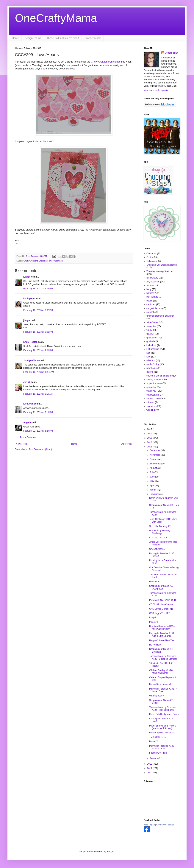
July (152, 472)
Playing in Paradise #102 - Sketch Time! (162, 747)
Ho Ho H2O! (155, 645)
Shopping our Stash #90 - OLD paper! (162, 587)
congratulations (154, 308)
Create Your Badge (165, 825)
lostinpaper (29, 298)
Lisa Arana (29, 404)
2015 (150, 438)
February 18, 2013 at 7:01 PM (38, 289)
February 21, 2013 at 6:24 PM (38, 431)
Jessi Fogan (172, 53)
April (152, 486)
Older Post (126, 444)
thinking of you (154, 399)
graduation (152, 338)
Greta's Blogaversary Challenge (160, 532)
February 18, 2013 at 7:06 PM (38, 310)
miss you (151, 360)
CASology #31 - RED (160, 613)
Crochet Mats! (93, 38)
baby (149, 289)
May (152, 481)
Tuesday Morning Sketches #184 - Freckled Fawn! (163, 709)
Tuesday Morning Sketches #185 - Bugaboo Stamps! (163, 657)
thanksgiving (153, 395)
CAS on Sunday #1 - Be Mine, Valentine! (161, 672)
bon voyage (152, 297)
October (154, 459)
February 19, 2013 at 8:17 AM (38, 394)
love (51, 261)
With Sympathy (157, 696)
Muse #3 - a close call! (160, 684)
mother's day (153, 364)
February (155, 494)
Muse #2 (154, 741)
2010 (150, 773)
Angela (27, 422)
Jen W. (27, 382)
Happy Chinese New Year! (162, 640)
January (154, 758)
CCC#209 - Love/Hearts (161, 604)
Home (15, 38)
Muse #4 (154, 622)
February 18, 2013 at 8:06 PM (38, 332)
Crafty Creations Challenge (106, 62)
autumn (150, 285)
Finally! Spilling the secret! (162, 733)
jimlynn (27, 320)
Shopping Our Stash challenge (162, 265)
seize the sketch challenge (160, 376)
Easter (150, 257)
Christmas (151, 253)
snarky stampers (155, 379)
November (155, 455)
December (155, 450)
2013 (150, 447)
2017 (150, 429)
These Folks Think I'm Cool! (63, 38)
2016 (150, 434)
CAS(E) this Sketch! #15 (161, 609)
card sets (151, 304)
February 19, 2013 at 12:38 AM (39, 372)
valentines (58, 261)
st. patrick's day (154, 383)
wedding (151, 410)
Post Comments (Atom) (40, 449)
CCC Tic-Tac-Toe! (158, 538)
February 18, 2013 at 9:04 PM (38, 350)
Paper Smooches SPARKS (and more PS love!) (163, 727)
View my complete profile (156, 90)
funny (149, 330)
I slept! (152, 617)
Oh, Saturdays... (157, 549)
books (149, 301)
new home (152, 368)
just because (153, 349)
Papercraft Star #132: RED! (163, 600)
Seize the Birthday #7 (160, 526)
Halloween (152, 261)
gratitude (151, 341)
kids (148, 353)
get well (150, 334)
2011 (150, 768)
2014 (150, 442)
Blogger (110, 852)
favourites (151, 326)
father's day (152, 322)
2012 (150, 764)
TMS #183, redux (158, 737)
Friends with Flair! (158, 753)
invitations (151, 345)
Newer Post (22, 444)
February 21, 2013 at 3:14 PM (38, 412)
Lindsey (28, 277)
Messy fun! (155, 582)
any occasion (153, 282)
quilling (150, 372)
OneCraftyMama (56, 18)
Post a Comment (28, 437)
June (152, 477)
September (156, 464)
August (154, 468)
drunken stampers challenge (161, 316)
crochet (150, 312)
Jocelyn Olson (31, 360)
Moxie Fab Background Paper (164, 714)
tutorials (150, 402)
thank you (151, 391)
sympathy (151, 387)
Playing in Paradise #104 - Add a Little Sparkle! (162, 635)
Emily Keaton (30, 342)
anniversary (152, 278)
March (153, 490)
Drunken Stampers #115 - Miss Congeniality (162, 628)
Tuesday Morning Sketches (160, 271)
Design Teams (33, 38)
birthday (150, 293)
